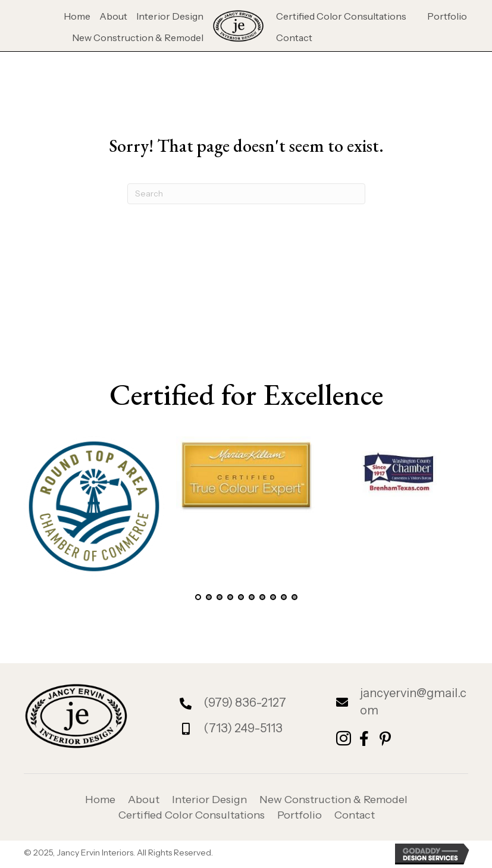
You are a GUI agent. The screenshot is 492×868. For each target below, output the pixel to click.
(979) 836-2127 (245, 702)
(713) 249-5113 (243, 728)
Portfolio (300, 815)
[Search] (246, 194)
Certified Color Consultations (192, 815)
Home (100, 800)
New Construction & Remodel (333, 800)
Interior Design (209, 800)
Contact (355, 815)
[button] (198, 597)
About (144, 800)
